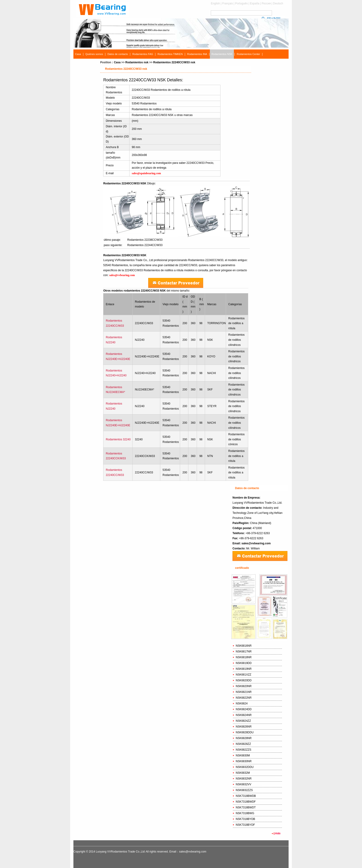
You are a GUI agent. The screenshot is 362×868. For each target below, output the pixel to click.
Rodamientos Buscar (87, 63)
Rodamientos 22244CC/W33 (145, 245)
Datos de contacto (118, 54)
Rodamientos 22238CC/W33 (145, 240)
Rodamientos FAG (143, 54)
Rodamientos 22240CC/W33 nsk (174, 62)
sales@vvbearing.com (256, 543)
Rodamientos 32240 (118, 439)
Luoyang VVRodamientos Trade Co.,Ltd (120, 852)
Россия (266, 3)
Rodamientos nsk (137, 62)
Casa (78, 54)
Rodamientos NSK (222, 54)
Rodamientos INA (197, 54)
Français (228, 3)
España (255, 3)
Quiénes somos (94, 54)
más (278, 833)
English (215, 3)
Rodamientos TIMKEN (170, 54)
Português (241, 3)
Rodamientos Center (249, 54)
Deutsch (278, 3)
